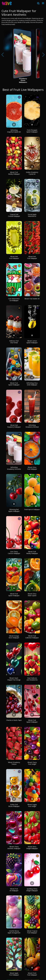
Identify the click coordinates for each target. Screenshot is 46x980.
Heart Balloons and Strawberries (32, 679)
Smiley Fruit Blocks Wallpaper (14, 805)
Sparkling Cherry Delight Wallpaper (32, 890)
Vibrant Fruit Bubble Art (32, 299)
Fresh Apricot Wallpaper (32, 509)
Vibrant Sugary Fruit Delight (32, 805)
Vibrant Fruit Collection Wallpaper (32, 637)
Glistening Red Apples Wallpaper (14, 510)
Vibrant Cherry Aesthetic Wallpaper (14, 848)
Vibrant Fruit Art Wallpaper (14, 890)
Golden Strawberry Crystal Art (32, 173)
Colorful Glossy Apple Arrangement (14, 932)
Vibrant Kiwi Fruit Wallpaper (14, 257)
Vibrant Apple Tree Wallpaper (14, 974)
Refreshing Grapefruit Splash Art (14, 131)
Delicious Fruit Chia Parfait (14, 342)
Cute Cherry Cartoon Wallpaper (14, 552)
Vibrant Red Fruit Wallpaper (32, 257)
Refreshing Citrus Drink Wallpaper (32, 384)
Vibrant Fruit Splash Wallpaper (14, 384)
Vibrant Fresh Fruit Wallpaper (32, 974)
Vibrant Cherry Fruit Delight (32, 763)
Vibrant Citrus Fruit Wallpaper (32, 468)
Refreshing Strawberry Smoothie (14, 468)
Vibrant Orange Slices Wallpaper (14, 637)
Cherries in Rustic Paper (14, 720)
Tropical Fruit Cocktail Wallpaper (14, 215)
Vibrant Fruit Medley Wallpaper (14, 173)
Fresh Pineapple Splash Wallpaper (32, 131)
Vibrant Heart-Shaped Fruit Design (14, 679)
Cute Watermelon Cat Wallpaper (14, 300)
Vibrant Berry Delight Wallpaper (32, 848)
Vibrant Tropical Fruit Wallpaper (32, 932)
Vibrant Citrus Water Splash (32, 595)
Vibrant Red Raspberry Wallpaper (14, 426)
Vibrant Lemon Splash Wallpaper (32, 342)
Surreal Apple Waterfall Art (32, 215)
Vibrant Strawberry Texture (14, 763)
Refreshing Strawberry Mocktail (32, 426)
